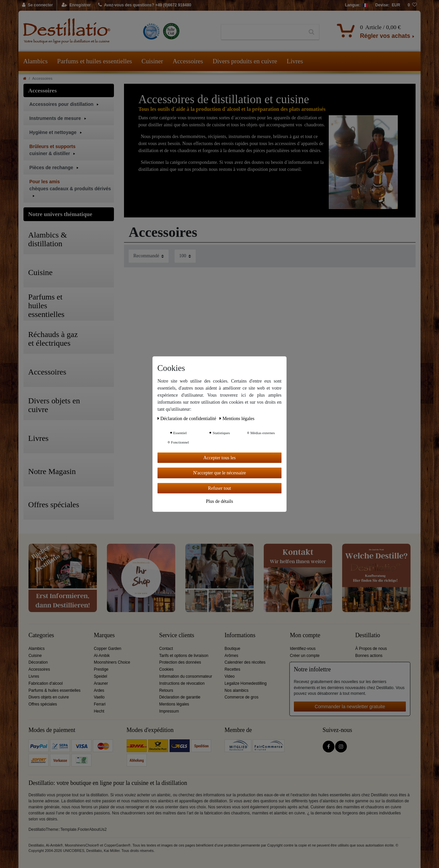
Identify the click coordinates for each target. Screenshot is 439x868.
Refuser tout (220, 488)
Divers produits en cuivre (245, 61)
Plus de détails (220, 501)
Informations (240, 635)
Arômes (231, 656)
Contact (166, 649)
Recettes (232, 669)
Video (230, 676)
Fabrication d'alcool (46, 683)
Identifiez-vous (303, 649)
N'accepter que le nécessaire (220, 473)
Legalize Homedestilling (246, 683)
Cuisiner (152, 61)
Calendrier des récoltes (245, 662)
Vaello (99, 697)
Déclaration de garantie (180, 697)
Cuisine (35, 656)
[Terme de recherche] (263, 32)
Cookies (166, 669)
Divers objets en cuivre (49, 697)
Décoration (38, 662)
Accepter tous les (220, 457)
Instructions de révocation (182, 683)
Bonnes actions (369, 656)
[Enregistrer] (76, 5)
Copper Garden (108, 649)
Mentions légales (174, 704)
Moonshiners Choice (112, 662)
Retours (166, 690)
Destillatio (368, 635)
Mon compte (305, 635)
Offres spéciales (43, 704)
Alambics (35, 61)
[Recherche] (311, 32)
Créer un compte (305, 656)
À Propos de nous (371, 649)
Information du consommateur (186, 676)
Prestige (101, 669)
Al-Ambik (102, 656)
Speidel (101, 676)
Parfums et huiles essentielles (95, 61)
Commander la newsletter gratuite (350, 707)
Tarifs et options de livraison (184, 656)
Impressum (169, 711)
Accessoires (188, 61)
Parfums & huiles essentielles (54, 690)
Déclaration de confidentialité (187, 418)
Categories (41, 635)
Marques (104, 635)
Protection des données (180, 662)
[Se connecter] (38, 5)
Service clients (177, 635)
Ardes (99, 690)
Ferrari (100, 704)
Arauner (101, 683)
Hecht (99, 711)
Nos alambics (236, 690)
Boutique (232, 649)
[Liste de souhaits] (412, 5)
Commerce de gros (241, 697)
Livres (295, 61)
